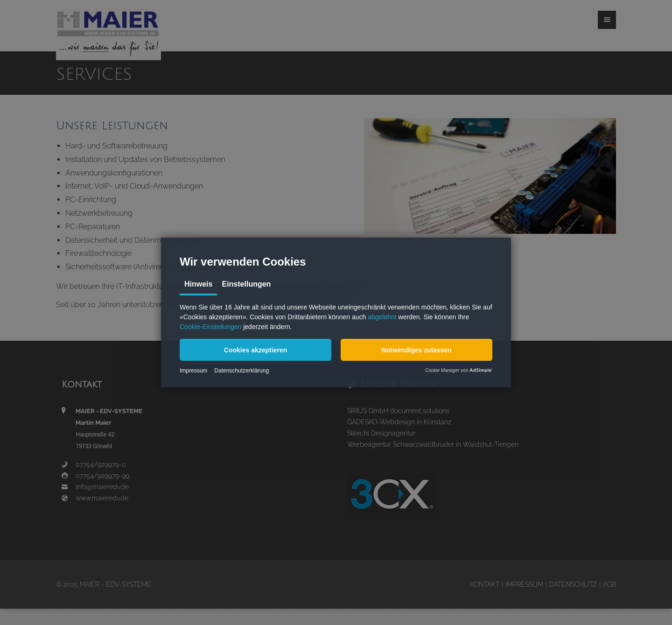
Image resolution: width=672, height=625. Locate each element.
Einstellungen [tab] (246, 284)
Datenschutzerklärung (241, 371)
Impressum (193, 371)
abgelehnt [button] (382, 317)
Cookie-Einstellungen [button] (210, 327)
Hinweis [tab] (198, 284)
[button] (255, 350)
